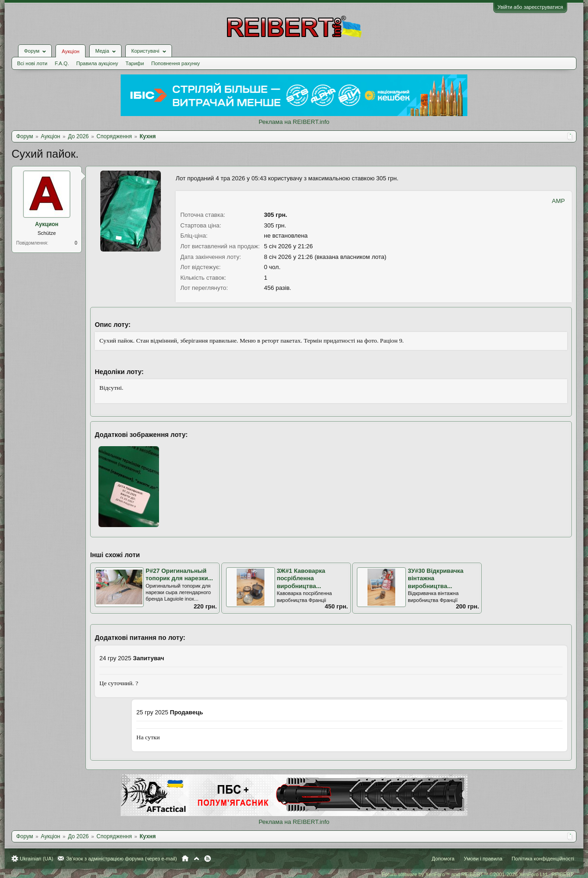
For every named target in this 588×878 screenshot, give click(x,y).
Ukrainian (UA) (37, 859)
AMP (558, 201)
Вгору (196, 859)
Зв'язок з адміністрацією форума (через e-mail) (122, 859)
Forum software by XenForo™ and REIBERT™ (478, 874)
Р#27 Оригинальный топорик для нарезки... (179, 575)
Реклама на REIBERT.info (294, 122)
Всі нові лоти (32, 63)
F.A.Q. (62, 63)
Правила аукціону (97, 63)
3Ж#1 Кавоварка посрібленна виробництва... (301, 578)
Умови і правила (483, 859)
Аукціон (70, 51)
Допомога (443, 859)
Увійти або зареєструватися (530, 7)
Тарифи (135, 63)
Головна (185, 859)
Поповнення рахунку (175, 63)
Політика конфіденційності (543, 859)
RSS (208, 859)
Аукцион (47, 224)
